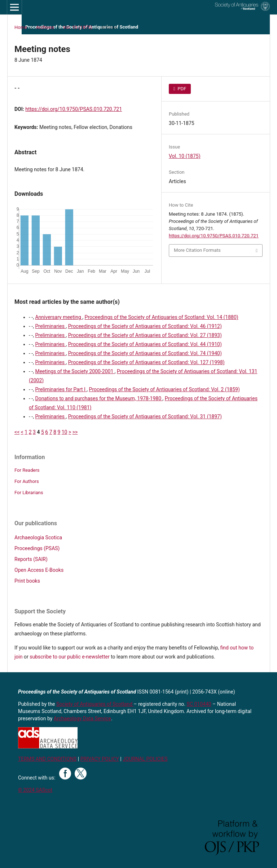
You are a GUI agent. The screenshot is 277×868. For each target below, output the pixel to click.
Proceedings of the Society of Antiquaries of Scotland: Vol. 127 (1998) (146, 362)
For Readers (27, 470)
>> (75, 432)
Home (21, 27)
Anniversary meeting (59, 317)
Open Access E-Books (39, 570)
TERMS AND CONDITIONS (47, 759)
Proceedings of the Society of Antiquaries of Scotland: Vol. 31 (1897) (145, 416)
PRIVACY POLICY (100, 759)
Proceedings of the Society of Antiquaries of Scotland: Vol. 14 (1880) (162, 317)
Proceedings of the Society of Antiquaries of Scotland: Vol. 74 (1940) (145, 353)
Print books (27, 581)
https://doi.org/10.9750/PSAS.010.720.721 (74, 109)
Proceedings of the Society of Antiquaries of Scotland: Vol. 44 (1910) (145, 344)
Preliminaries (50, 326)
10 (65, 432)
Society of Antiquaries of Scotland (95, 704)
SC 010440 (199, 704)
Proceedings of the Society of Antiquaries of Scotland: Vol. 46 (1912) (145, 326)
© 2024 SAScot (35, 790)
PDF (181, 89)
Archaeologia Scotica (38, 537)
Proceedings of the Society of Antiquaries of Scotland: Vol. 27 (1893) (145, 335)
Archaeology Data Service (82, 718)
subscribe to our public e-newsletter (69, 657)
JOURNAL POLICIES (145, 759)
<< (17, 432)
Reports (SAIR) (31, 559)
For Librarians (29, 493)
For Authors (27, 481)
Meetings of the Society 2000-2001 (75, 371)
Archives (45, 27)
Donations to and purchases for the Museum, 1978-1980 (99, 398)
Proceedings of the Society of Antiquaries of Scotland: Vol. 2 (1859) (164, 389)
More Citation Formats (197, 250)
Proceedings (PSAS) (37, 548)
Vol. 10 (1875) (78, 27)
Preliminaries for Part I (61, 389)
